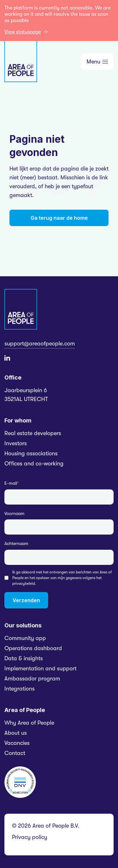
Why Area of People (29, 723)
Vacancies (17, 743)
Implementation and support (40, 668)
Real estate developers (33, 433)
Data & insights (24, 658)
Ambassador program (32, 679)
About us (16, 733)
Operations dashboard (33, 648)
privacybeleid (24, 584)
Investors (16, 443)
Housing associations (31, 453)
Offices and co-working (34, 464)
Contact (15, 753)
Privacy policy (30, 837)
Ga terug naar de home (59, 218)
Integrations (20, 689)
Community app (25, 638)
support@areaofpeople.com (40, 344)
